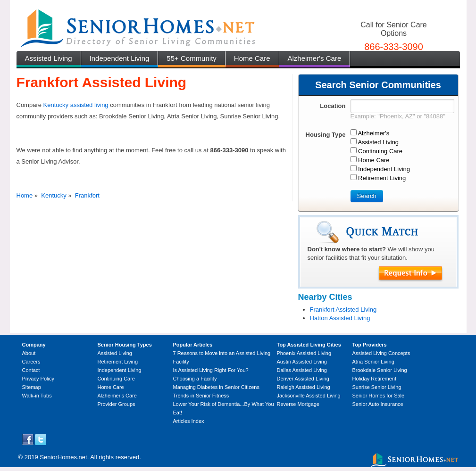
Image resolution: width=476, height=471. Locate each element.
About (29, 353)
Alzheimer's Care (315, 58)
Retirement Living (118, 362)
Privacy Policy (38, 379)
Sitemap (32, 387)
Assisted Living (49, 58)
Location (333, 106)
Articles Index (189, 421)
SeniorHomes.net (63, 457)
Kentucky (54, 195)
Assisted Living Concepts (381, 353)
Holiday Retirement (375, 379)
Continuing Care (117, 379)
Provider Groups (117, 404)
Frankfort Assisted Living (343, 310)
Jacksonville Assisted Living (309, 396)
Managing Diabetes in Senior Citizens (216, 387)
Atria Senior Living (373, 362)
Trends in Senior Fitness (201, 396)
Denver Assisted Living (303, 379)
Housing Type (326, 135)
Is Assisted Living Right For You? (211, 370)
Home (25, 195)
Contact (31, 370)
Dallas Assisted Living (302, 370)
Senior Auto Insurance (378, 404)
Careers (31, 362)
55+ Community (191, 58)
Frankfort (87, 195)
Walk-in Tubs (37, 396)
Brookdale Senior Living (380, 370)
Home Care (252, 58)
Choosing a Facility (195, 379)
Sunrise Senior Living (377, 387)
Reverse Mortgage (298, 404)
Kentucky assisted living (76, 105)
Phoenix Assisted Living (304, 353)
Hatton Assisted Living (340, 318)
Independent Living (120, 58)
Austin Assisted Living (302, 362)
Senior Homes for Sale (379, 396)
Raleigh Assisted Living (304, 387)
